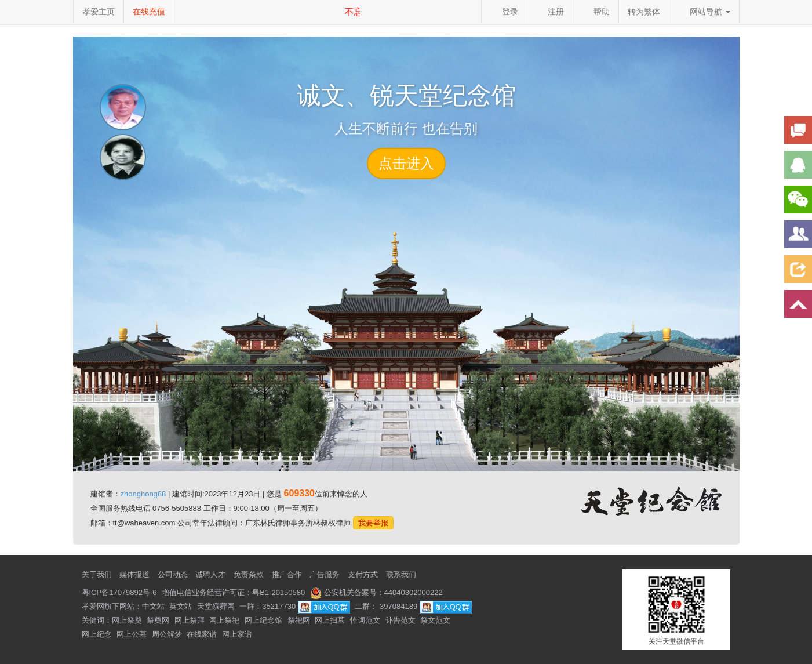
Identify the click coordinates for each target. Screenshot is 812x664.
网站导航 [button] (704, 12)
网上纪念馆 (263, 620)
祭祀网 (299, 620)
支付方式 (363, 574)
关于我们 (97, 574)
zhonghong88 (143, 494)
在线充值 (149, 12)
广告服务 (325, 574)
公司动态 (173, 574)
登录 (504, 12)
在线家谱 (202, 634)
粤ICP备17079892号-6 (119, 592)
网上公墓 (132, 634)
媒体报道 (134, 574)
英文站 (181, 606)
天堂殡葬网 (216, 606)
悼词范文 (365, 620)
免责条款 (249, 574)
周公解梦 (167, 634)
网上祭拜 (190, 620)
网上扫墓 (330, 620)
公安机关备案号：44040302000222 (376, 592)
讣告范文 (400, 620)
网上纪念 (97, 634)
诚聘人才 (210, 574)
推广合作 (287, 574)
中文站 (153, 606)
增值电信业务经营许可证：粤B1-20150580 (233, 592)
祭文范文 (435, 620)
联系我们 (401, 574)
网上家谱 (237, 634)
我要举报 (373, 523)
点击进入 (406, 163)
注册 (550, 12)
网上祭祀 (224, 620)
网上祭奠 (127, 620)
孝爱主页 (99, 12)
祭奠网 (158, 620)
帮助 (596, 12)
